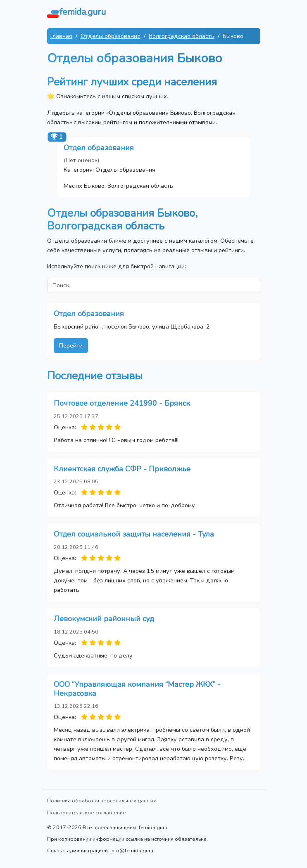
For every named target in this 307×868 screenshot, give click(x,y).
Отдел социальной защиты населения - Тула (134, 534)
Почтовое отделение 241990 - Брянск (122, 403)
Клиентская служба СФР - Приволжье (122, 469)
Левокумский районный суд (104, 619)
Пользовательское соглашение (87, 812)
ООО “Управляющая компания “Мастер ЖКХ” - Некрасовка (137, 689)
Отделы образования (111, 36)
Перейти (71, 345)
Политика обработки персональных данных (102, 801)
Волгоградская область (182, 36)
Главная (61, 36)
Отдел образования (99, 148)
